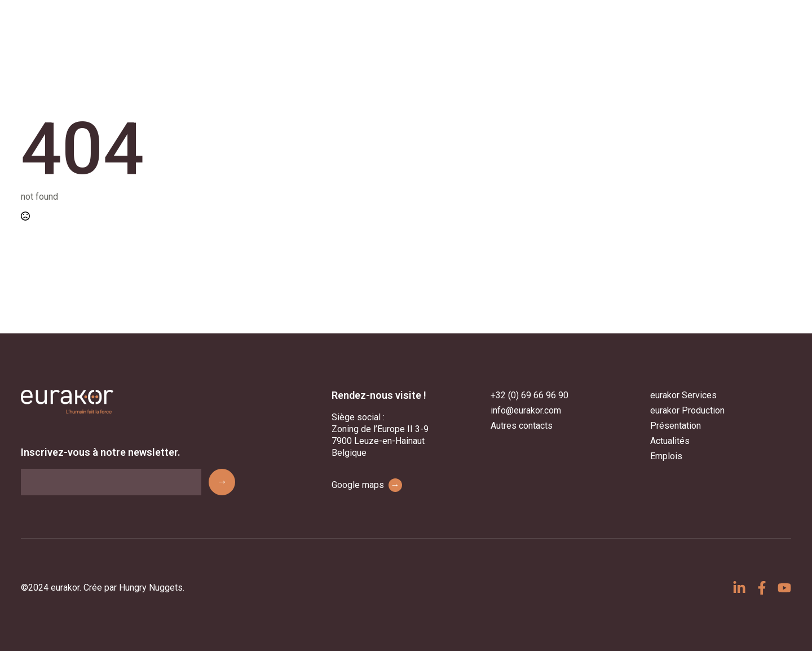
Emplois (666, 456)
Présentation (676, 426)
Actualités (670, 441)
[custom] (739, 588)
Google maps (367, 486)
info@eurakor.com (526, 410)
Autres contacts (522, 426)
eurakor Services (683, 395)
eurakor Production (687, 410)
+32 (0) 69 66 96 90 (529, 395)
